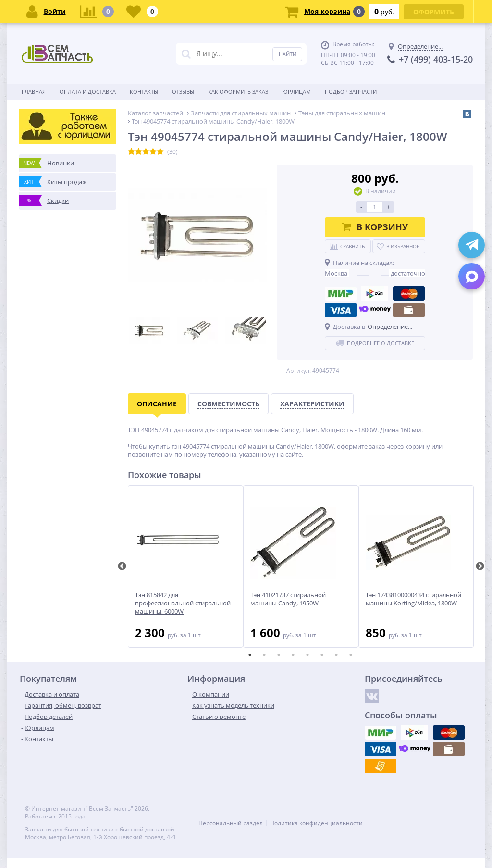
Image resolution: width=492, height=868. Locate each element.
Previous (122, 566)
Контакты (144, 92)
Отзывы (183, 92)
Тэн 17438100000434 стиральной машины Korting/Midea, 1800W (413, 599)
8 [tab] (351, 655)
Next (480, 566)
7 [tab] (336, 655)
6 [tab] (322, 655)
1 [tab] (250, 655)
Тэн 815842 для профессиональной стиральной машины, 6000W (183, 603)
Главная (34, 92)
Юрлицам (296, 92)
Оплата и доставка (88, 92)
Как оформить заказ (238, 92)
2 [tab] (264, 655)
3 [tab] (279, 655)
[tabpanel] (185, 566)
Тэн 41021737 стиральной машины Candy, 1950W (288, 599)
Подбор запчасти (351, 92)
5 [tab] (307, 655)
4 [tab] (293, 655)
